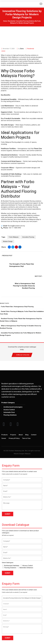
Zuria (22, 49)
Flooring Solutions (10, 568)
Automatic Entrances (26, 568)
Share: (4, 247)
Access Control (28, 566)
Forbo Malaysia (14, 237)
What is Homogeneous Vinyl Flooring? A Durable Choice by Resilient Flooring (24, 286)
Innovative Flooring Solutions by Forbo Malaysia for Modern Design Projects (21, 334)
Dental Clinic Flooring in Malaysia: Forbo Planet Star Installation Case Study (22, 313)
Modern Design (8, 241)
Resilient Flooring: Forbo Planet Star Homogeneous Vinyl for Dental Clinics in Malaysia (21, 320)
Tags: (3, 237)
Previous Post (7, 256)
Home (5, 21)
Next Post (39, 276)
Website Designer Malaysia (22, 454)
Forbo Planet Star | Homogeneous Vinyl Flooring (17, 307)
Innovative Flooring (28, 237)
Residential (12, 21)
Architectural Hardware (12, 566)
